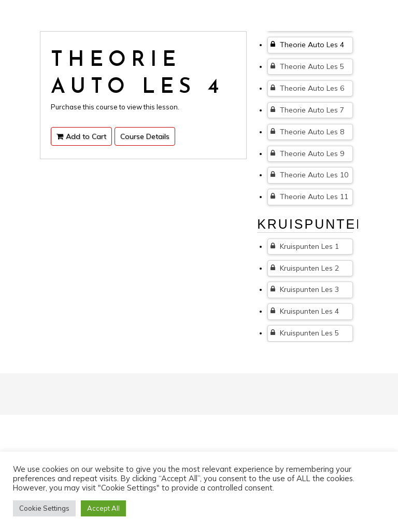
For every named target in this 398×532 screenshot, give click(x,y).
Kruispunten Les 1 (305, 246)
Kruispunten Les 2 (305, 268)
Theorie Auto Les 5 (307, 66)
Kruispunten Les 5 (305, 333)
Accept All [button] (103, 508)
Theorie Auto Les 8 (307, 132)
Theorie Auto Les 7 (307, 110)
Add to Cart (81, 136)
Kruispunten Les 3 (305, 289)
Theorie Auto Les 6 (307, 88)
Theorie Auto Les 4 (307, 45)
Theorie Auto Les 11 (309, 197)
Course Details (145, 136)
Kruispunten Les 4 (305, 311)
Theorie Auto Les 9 (307, 153)
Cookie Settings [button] (44, 508)
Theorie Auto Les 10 (309, 175)
